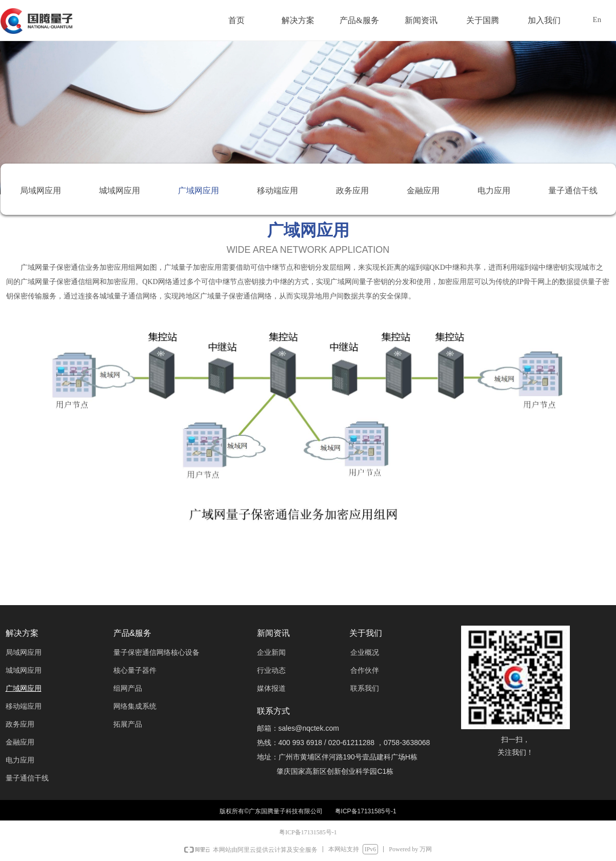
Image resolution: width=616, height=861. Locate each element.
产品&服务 (359, 20)
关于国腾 (483, 20)
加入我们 (544, 20)
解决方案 (298, 20)
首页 (236, 20)
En (597, 19)
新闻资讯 (421, 20)
